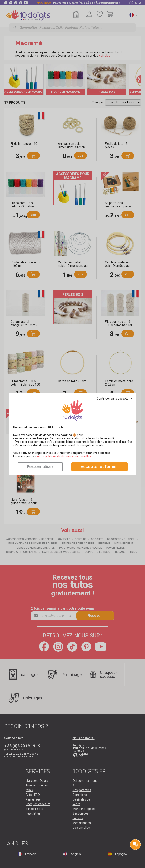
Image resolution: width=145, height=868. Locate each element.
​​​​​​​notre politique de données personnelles (64, 456)
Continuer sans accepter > (114, 399)
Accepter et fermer (99, 467)
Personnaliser (40, 467)
